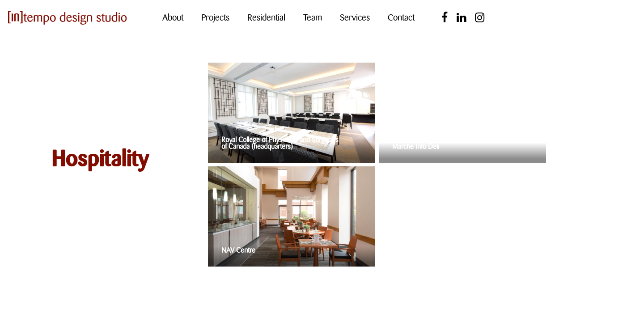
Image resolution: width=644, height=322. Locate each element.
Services (355, 18)
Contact (401, 18)
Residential (266, 18)
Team (313, 18)
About (173, 18)
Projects (215, 18)
